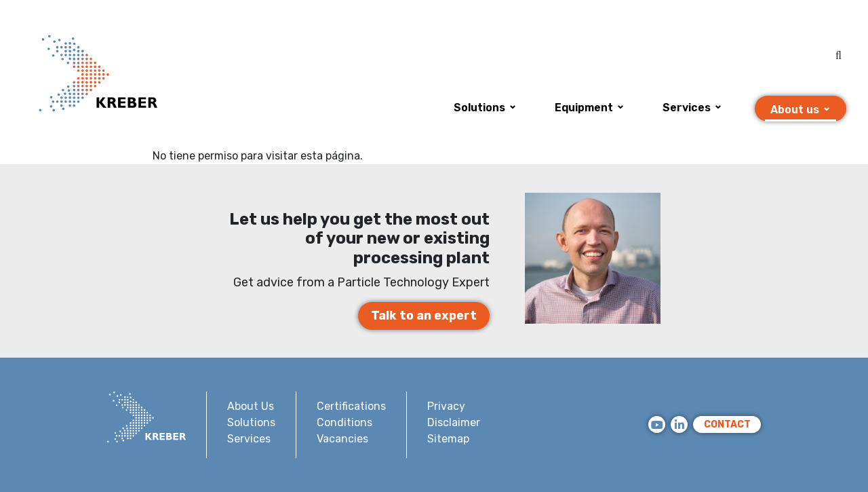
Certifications (351, 406)
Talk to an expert (424, 316)
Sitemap (448, 439)
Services (687, 108)
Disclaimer (454, 422)
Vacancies (342, 439)
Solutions (479, 108)
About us (795, 110)
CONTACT (727, 424)
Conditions (344, 422)
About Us (251, 406)
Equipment (584, 108)
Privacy (446, 406)
